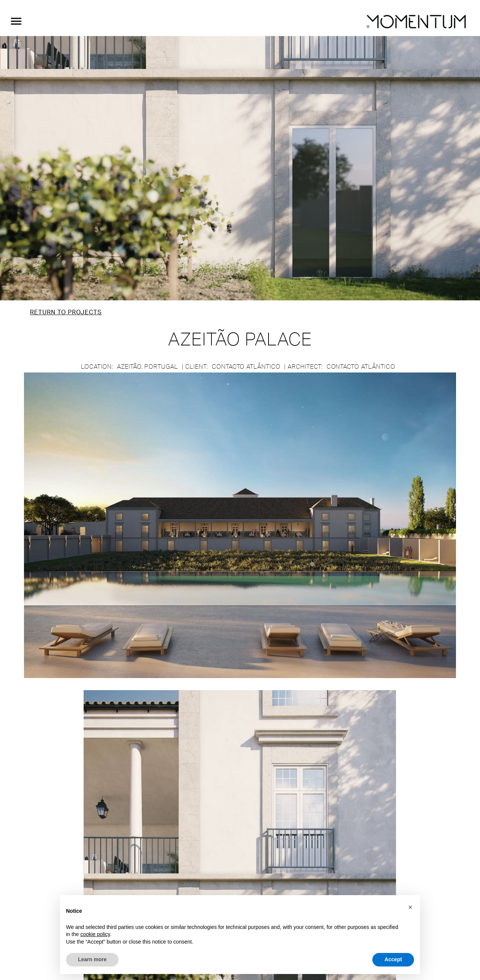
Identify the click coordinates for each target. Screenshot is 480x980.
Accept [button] (393, 959)
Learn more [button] (92, 959)
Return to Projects (66, 312)
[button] (410, 907)
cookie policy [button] (95, 934)
